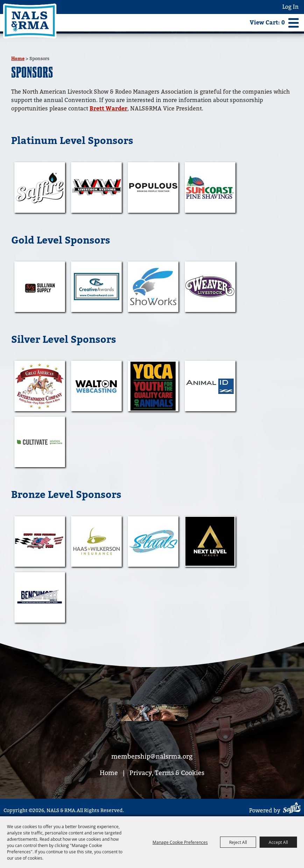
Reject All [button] (238, 842)
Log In (291, 7)
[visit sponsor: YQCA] (153, 386)
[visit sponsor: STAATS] (153, 541)
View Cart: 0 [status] (267, 23)
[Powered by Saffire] (292, 809)
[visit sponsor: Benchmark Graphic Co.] (40, 597)
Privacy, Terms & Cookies (167, 773)
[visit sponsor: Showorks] (153, 287)
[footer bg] (152, 714)
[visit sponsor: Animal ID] (210, 386)
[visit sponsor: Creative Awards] (96, 287)
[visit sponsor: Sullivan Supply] (40, 287)
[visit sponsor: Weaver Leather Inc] (210, 287)
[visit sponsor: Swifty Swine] (40, 541)
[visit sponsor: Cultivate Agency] (40, 442)
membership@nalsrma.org (152, 756)
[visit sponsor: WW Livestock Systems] (96, 187)
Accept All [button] (278, 842)
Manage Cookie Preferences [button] (180, 842)
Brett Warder (108, 109)
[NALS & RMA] (30, 21)
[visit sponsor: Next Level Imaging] (210, 541)
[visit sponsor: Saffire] (40, 187)
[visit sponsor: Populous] (153, 187)
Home (18, 59)
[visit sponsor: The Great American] (40, 386)
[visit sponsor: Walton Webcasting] (96, 386)
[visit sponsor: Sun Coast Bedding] (210, 187)
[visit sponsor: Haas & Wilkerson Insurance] (96, 541)
